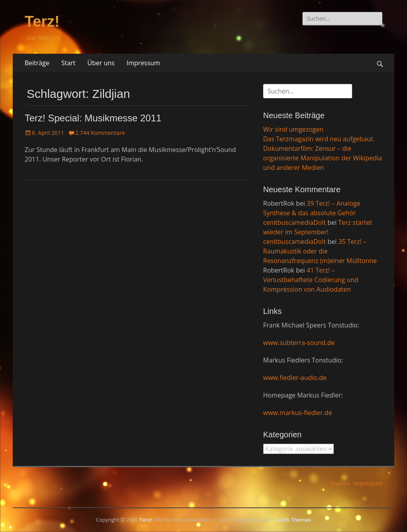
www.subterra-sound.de (299, 343)
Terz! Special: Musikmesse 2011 (93, 118)
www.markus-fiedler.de (297, 413)
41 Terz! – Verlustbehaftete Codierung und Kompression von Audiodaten (311, 280)
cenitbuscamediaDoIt (295, 222)
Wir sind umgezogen (293, 129)
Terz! (42, 21)
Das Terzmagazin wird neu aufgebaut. (319, 139)
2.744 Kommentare (100, 133)
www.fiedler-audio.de (295, 378)
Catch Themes (293, 520)
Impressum (143, 63)
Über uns (101, 63)
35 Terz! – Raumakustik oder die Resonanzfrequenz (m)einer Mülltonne (320, 251)
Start (68, 63)
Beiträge (37, 63)
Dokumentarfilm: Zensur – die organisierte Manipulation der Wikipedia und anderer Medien (323, 158)
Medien (340, 483)
